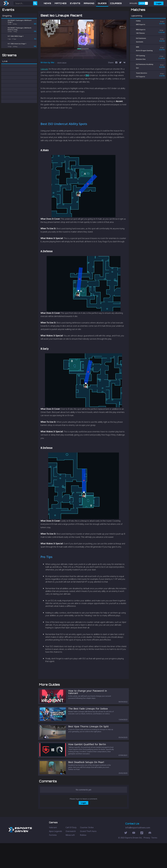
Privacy (147, 863)
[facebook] (116, 75)
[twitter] (120, 75)
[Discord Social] (142, 858)
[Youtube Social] (134, 858)
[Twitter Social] (126, 858)
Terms (154, 863)
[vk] (124, 75)
